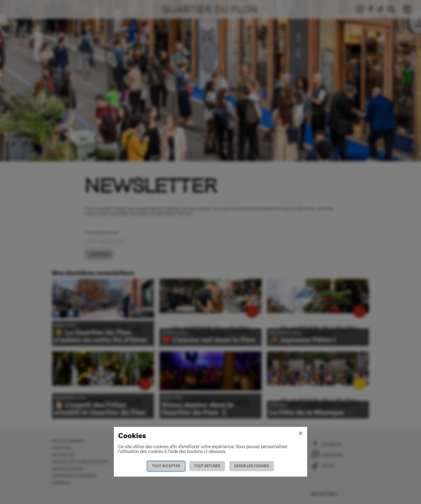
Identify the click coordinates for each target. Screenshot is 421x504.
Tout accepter (166, 466)
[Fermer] (301, 433)
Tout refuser (207, 466)
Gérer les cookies (252, 466)
